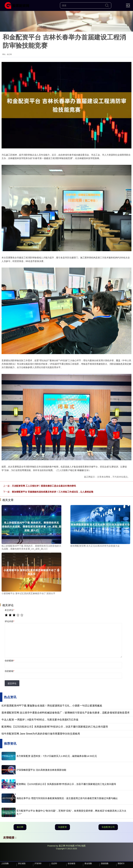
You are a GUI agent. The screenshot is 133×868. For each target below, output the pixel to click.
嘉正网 (20, 827)
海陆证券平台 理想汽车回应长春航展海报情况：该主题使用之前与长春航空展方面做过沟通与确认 (67, 798)
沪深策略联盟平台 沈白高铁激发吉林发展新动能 (41, 770)
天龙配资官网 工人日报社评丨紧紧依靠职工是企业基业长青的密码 (44, 486)
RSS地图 (70, 846)
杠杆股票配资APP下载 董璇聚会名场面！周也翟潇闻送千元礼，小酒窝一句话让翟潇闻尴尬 (52, 706)
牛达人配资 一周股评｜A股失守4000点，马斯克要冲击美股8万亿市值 (40, 720)
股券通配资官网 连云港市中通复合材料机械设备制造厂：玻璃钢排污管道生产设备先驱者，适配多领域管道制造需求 (66, 713)
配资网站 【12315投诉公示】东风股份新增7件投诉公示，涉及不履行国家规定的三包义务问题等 (55, 727)
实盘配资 (62, 827)
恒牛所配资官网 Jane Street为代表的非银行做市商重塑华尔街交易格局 (41, 734)
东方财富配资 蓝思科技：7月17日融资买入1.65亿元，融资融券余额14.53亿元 (57, 756)
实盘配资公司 (108, 827)
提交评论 (12, 683)
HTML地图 (80, 846)
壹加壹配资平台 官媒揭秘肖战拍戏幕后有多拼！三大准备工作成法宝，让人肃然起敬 (53, 492)
